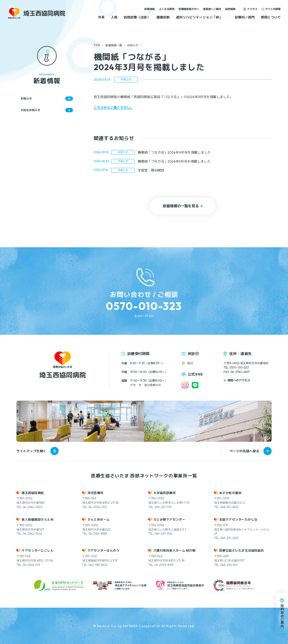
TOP (97, 45)
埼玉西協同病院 (33, 493)
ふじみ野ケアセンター (169, 519)
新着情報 (150, 9)
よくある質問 (167, 9)
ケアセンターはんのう (104, 550)
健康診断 (163, 17)
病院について (271, 17)
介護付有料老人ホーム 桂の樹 (174, 550)
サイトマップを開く (38, 451)
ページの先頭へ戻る (244, 451)
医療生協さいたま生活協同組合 (242, 550)
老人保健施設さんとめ (38, 519)
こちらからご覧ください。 (114, 108)
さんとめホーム (99, 519)
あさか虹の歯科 (230, 493)
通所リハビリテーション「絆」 (199, 17)
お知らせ (133, 45)
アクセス (252, 9)
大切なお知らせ (47, 110)
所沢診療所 (95, 493)
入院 (114, 17)
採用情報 (230, 9)
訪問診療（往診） (137, 17)
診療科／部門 (245, 17)
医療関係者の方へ (189, 9)
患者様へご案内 (212, 9)
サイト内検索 (273, 9)
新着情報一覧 (114, 45)
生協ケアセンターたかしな (238, 519)
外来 (101, 17)
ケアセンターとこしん (38, 550)
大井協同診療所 (164, 493)
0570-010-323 (144, 306)
